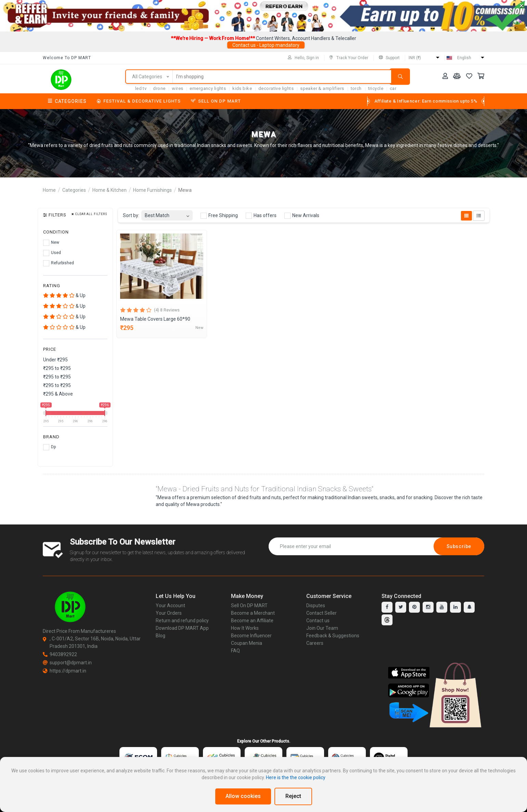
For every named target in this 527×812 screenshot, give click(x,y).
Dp (49, 447)
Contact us (318, 621)
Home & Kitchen (110, 190)
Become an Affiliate (252, 621)
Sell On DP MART (216, 101)
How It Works (245, 628)
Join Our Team (322, 628)
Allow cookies (243, 796)
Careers (315, 643)
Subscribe (459, 546)
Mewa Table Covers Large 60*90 (155, 319)
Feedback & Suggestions (333, 636)
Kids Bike (242, 88)
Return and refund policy (182, 621)
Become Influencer (251, 636)
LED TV (141, 88)
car (393, 88)
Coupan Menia (247, 643)
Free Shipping (219, 216)
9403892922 (60, 654)
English (464, 58)
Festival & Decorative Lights (139, 101)
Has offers (261, 216)
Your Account (170, 605)
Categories (67, 101)
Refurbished (59, 263)
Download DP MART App (182, 628)
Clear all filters (89, 214)
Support (389, 58)
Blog (160, 636)
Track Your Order (349, 58)
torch (356, 88)
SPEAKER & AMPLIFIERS (322, 88)
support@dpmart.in (67, 663)
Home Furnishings (152, 190)
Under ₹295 (55, 360)
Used (52, 253)
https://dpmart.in (65, 671)
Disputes (316, 605)
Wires (177, 88)
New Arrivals (302, 216)
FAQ (235, 651)
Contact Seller (322, 613)
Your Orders (169, 613)
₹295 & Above (58, 394)
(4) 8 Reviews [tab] (167, 310)
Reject (293, 796)
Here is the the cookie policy (296, 777)
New (51, 243)
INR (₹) (415, 58)
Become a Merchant (253, 613)
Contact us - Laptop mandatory (266, 45)
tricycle (376, 88)
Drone (159, 88)
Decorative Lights (276, 88)
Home (49, 190)
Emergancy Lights (208, 88)
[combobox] (167, 214)
